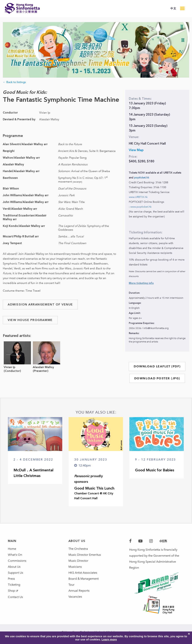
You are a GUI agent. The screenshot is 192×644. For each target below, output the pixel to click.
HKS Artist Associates (83, 573)
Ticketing (14, 585)
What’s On (15, 555)
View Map (136, 150)
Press (11, 579)
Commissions (17, 561)
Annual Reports (79, 591)
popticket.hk (142, 178)
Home (12, 549)
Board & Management (84, 579)
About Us (14, 567)
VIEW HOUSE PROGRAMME (30, 320)
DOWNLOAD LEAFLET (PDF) (157, 366)
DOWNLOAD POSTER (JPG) (157, 378)
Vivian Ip (10, 367)
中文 (173, 9)
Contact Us (15, 597)
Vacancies (75, 597)
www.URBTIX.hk (138, 197)
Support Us (15, 573)
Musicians (75, 567)
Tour (71, 585)
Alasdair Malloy (43, 367)
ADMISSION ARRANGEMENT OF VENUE (40, 304)
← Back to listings (14, 82)
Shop (11, 591)
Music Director (78, 561)
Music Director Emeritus (85, 555)
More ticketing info (141, 283)
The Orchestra (78, 549)
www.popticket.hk (141, 207)
